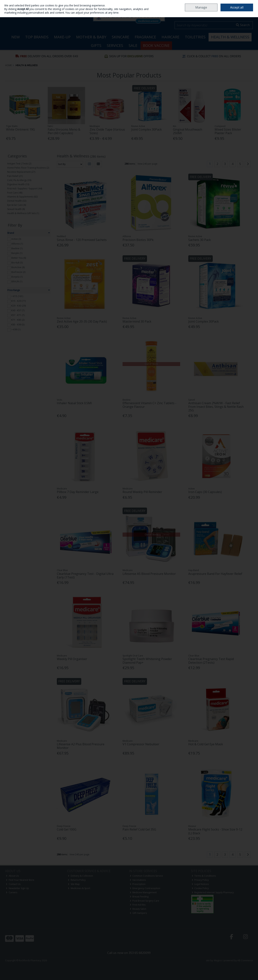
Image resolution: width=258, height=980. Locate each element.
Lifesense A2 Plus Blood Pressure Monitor (81, 746)
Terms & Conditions (204, 876)
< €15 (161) (17, 296)
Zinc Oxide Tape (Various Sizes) (107, 131)
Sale (133, 45)
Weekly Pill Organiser (72, 659)
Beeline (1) (17, 248)
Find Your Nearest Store (20, 880)
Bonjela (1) (17, 277)
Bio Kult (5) (17, 263)
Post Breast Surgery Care (145, 901)
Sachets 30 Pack (200, 240)
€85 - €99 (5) (18, 325)
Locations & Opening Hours (198, 3)
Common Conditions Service (146, 876)
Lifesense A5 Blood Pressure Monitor (149, 574)
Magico (218, 960)
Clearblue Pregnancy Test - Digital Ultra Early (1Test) (85, 576)
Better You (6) (19, 258)
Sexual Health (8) (16, 209)
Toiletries (195, 37)
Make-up (62, 37)
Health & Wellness (230, 37)
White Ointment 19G (20, 129)
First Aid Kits (138, 905)
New (16, 37)
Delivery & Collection (80, 876)
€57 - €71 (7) (18, 315)
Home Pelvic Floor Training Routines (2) (28, 168)
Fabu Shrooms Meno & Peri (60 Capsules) (64, 131)
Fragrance (145, 37)
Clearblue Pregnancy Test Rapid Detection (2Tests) (211, 661)
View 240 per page (147, 164)
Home (178, 3)
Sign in (9, 12)
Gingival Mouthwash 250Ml (188, 131)
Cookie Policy (200, 888)
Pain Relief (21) (15, 176)
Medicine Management (143, 892)
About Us (12, 876)
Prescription (138, 884)
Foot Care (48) (15, 193)
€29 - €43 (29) (19, 306)
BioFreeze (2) (18, 272)
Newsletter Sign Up (17, 888)
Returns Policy (77, 880)
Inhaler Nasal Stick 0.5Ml (74, 403)
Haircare (170, 37)
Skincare (120, 37)
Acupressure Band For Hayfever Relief (215, 574)
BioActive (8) (18, 267)
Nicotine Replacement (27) (21, 172)
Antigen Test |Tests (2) (19, 164)
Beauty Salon (138, 909)
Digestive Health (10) (18, 184)
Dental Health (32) (17, 201)
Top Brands (37, 37)
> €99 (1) (16, 329)
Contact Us (13, 884)
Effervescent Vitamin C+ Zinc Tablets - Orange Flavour (149, 405)
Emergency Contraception (145, 888)
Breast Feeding (139, 897)
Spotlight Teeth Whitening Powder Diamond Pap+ (147, 661)
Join (16, 12)
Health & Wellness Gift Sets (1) (23, 213)
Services (115, 45)
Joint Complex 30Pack (147, 129)
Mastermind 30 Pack (137, 321)
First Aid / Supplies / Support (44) (25, 188)
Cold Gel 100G (67, 829)
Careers (220, 3)
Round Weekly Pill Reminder (142, 492)
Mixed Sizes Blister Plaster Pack (228, 131)
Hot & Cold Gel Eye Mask (206, 744)
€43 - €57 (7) (18, 310)
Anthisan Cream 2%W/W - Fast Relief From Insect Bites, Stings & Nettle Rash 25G (216, 407)
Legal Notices (200, 884)
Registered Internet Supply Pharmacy (213, 892)
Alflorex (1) (17, 244)
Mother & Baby (91, 37)
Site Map (74, 884)
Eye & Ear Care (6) (17, 205)
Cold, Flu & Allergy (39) (19, 180)
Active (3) (16, 239)
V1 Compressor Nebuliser (141, 744)
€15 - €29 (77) (19, 301)
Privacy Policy (200, 880)
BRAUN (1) (17, 281)
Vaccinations (138, 880)
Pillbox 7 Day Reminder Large (78, 492)
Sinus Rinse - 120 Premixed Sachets (82, 240)
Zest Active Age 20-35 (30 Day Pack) (82, 321)
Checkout (244, 13)
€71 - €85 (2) (18, 320)
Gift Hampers (138, 913)
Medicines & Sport (79, 888)
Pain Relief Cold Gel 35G (139, 829)
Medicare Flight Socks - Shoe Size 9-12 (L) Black (215, 831)
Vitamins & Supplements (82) (22, 197)
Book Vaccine (156, 45)
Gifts (96, 45)
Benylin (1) (17, 253)
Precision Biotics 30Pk (138, 240)
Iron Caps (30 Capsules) (205, 492)
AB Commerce (245, 960)
